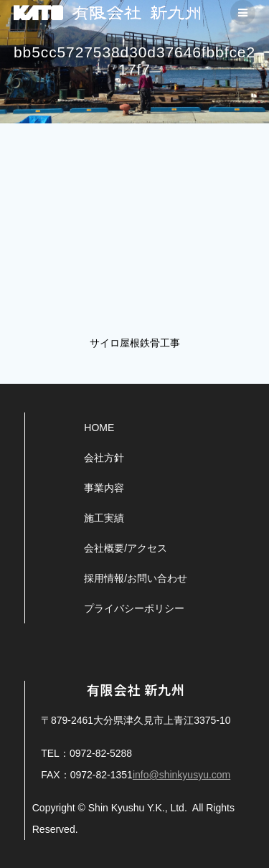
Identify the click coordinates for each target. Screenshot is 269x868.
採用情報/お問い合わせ (136, 578)
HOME (99, 428)
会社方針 (104, 458)
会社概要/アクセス (126, 548)
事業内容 (104, 488)
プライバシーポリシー (134, 608)
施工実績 (104, 518)
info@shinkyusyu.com (181, 775)
